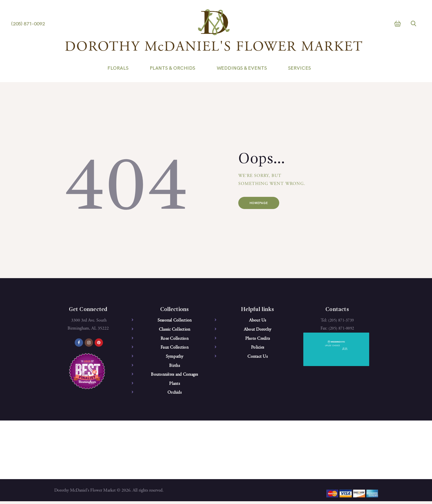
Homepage (264, 204)
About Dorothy (258, 330)
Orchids (174, 395)
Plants (174, 386)
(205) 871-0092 (341, 328)
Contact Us (258, 358)
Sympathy (175, 358)
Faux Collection (174, 348)
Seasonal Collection (175, 320)
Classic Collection (175, 330)
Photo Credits (258, 339)
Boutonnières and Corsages (174, 376)
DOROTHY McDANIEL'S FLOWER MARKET (214, 47)
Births (174, 367)
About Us (258, 320)
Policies (258, 348)
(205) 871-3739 (341, 320)
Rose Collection (174, 339)
